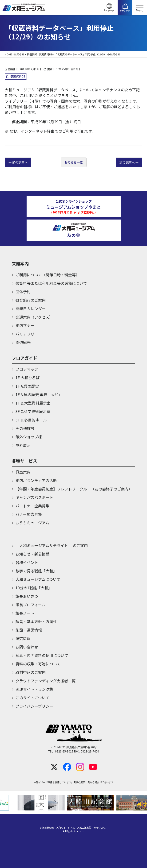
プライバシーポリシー (34, 706)
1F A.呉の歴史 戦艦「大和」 (39, 394)
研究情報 (23, 638)
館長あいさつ (27, 596)
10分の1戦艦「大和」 (34, 588)
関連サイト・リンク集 (34, 689)
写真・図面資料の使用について (42, 655)
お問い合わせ (27, 647)
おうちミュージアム (32, 523)
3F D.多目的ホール (31, 420)
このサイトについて (32, 698)
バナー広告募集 (29, 514)
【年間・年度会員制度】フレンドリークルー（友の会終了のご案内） (74, 489)
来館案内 (20, 263)
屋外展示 (23, 445)
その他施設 (25, 428)
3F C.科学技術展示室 (33, 411)
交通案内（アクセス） (34, 317)
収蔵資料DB (46, 54)
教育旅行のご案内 (31, 300)
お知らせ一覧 (74, 162)
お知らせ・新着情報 (26, 54)
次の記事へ (127, 162)
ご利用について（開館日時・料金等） (48, 275)
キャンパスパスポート (34, 497)
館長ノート (25, 613)
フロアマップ (27, 369)
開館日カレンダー (31, 309)
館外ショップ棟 (29, 437)
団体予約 (23, 292)
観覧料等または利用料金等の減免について (51, 283)
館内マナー (25, 325)
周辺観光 (23, 342)
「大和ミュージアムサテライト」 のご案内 (52, 545)
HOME (8, 54)
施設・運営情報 (29, 630)
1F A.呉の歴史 (27, 386)
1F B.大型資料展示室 (33, 403)
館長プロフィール (31, 605)
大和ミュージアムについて (38, 579)
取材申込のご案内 (31, 672)
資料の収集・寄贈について (38, 664)
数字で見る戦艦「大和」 (36, 571)
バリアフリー (27, 334)
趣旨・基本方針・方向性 (36, 621)
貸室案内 (23, 472)
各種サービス (24, 461)
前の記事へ (20, 162)
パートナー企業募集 (32, 506)
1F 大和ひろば (28, 378)
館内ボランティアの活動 (36, 480)
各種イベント (27, 562)
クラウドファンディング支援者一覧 (46, 681)
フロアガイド (24, 358)
